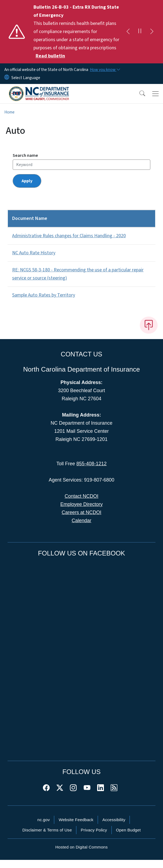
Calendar (81, 521)
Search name (25, 155)
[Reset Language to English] (7, 78)
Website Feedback (76, 820)
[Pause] (140, 32)
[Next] (152, 32)
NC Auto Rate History (34, 253)
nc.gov (44, 820)
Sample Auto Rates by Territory (44, 295)
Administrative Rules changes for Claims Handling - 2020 (69, 236)
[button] (139, 94)
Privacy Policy (94, 830)
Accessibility (114, 820)
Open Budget (128, 830)
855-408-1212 (91, 464)
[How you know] (105, 70)
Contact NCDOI (81, 496)
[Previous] (128, 32)
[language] (26, 78)
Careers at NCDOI (81, 512)
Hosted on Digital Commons (81, 847)
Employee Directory (81, 504)
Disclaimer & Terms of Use (47, 830)
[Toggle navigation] (155, 94)
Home (9, 112)
